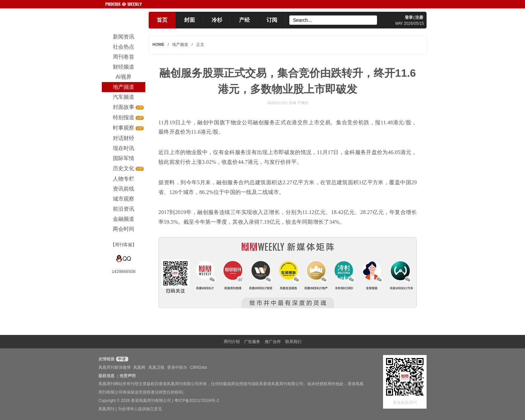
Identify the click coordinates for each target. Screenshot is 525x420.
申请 (121, 359)
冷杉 (217, 20)
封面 (190, 20)
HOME (158, 45)
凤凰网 (139, 367)
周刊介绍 (232, 342)
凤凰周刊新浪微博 (115, 367)
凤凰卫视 (156, 367)
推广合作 (273, 342)
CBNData (198, 367)
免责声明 (128, 376)
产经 (244, 20)
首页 (162, 20)
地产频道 (180, 45)
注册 (419, 17)
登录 (409, 17)
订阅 (272, 20)
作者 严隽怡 (299, 103)
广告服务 (252, 342)
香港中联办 (177, 367)
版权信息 (106, 376)
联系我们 (293, 342)
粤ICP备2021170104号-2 (197, 401)
